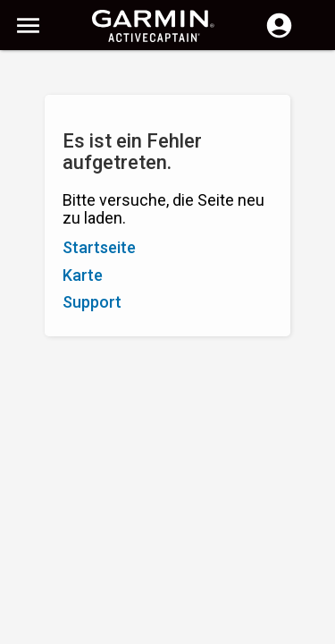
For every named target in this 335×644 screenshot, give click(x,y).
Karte (83, 275)
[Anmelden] (279, 36)
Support (92, 302)
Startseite (99, 247)
